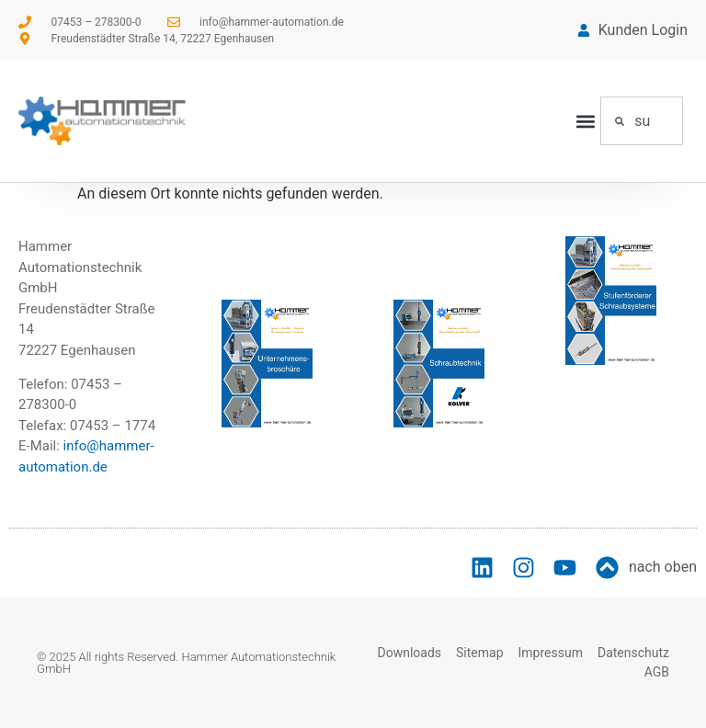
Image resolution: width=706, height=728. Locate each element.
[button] (585, 121)
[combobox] (642, 121)
